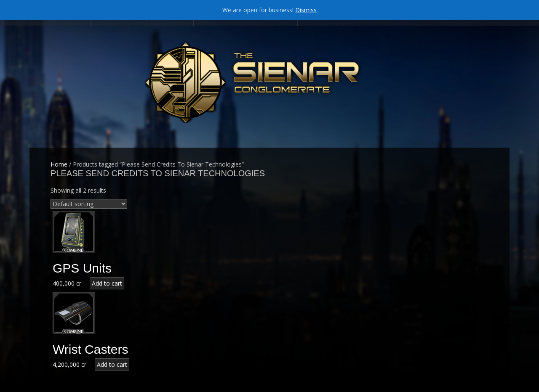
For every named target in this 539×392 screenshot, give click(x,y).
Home (59, 164)
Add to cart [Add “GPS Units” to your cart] (107, 283)
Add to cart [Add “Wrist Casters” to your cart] (112, 364)
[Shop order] (89, 204)
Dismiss (306, 10)
